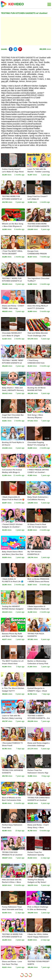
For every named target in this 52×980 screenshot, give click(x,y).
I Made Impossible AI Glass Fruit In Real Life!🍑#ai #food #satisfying (13, 499)
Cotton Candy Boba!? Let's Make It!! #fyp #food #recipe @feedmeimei (13, 172)
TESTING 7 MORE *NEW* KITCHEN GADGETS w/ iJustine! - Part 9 (13, 363)
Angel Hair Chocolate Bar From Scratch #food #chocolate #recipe (13, 417)
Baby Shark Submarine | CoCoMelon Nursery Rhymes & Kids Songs (38, 499)
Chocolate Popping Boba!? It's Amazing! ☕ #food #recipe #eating (38, 445)
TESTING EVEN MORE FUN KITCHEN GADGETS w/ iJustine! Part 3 (38, 226)
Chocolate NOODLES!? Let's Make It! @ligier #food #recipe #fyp (12, 335)
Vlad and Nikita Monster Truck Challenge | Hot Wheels (38, 335)
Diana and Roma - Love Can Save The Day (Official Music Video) (12, 964)
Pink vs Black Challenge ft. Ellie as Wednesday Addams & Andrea (38, 909)
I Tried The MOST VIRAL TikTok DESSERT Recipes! (12, 254)
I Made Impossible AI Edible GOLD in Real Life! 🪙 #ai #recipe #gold (38, 609)
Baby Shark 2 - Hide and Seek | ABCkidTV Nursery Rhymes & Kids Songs (13, 390)
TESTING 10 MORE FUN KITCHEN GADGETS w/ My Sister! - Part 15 (12, 937)
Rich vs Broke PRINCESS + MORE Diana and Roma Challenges (38, 582)
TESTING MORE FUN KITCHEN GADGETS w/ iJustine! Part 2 (12, 199)
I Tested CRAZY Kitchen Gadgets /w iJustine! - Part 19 (12, 527)
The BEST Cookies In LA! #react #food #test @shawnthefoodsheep (13, 664)
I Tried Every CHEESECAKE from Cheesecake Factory (36, 363)
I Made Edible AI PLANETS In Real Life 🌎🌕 (13, 582)
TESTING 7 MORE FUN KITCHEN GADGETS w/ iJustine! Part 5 (12, 281)
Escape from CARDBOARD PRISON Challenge (37, 254)
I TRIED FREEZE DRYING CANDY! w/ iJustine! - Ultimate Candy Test (38, 472)
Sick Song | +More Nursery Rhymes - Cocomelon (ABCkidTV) (38, 417)
